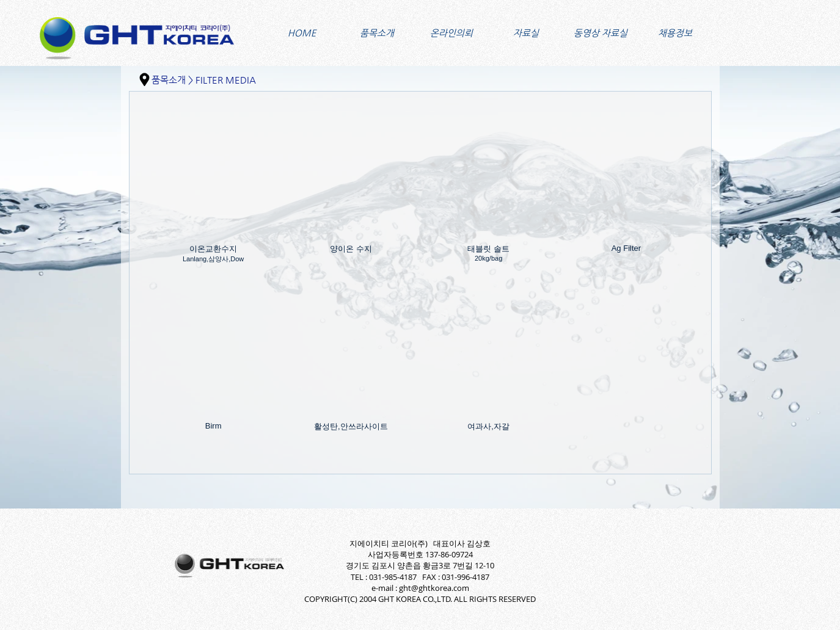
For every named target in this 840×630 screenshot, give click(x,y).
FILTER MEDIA (226, 80)
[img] (214, 195)
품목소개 (169, 80)
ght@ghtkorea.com (434, 588)
